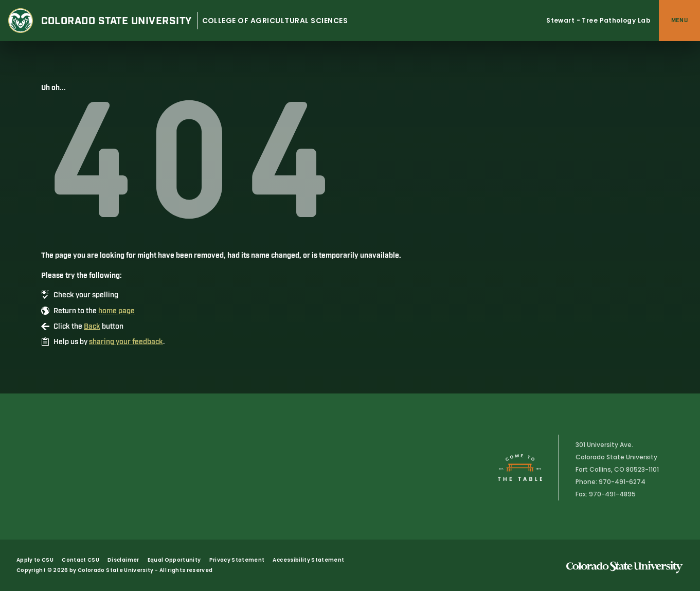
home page (116, 311)
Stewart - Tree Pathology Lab (598, 20)
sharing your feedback (126, 342)
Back (92, 327)
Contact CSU (80, 560)
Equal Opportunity (174, 560)
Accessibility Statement (308, 560)
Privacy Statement (237, 560)
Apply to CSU (35, 560)
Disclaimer (123, 560)
